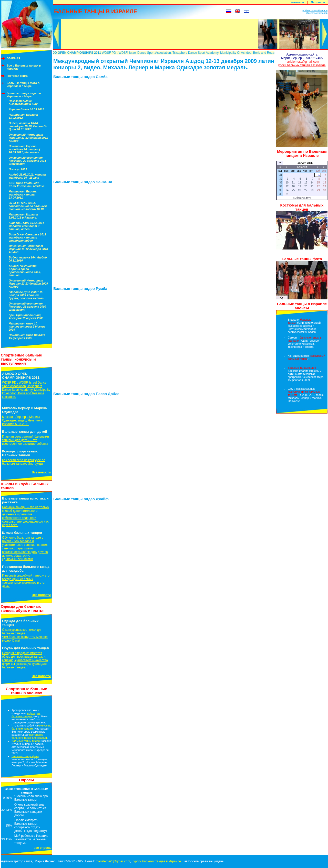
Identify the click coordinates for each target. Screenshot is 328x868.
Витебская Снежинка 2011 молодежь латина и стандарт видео (27, 237)
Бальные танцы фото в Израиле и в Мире (23, 84)
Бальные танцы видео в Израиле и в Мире (24, 95)
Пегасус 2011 (18, 169)
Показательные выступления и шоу (23, 102)
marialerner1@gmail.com (302, 62)
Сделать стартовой (317, 13)
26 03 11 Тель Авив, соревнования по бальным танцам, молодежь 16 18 (28, 206)
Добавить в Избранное (315, 10)
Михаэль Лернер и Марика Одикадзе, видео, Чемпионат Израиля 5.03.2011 (23, 420)
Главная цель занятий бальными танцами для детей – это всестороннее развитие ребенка (25, 440)
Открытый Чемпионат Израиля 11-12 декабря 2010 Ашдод (28, 249)
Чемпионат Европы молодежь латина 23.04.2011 (23, 194)
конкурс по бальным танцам (31, 727)
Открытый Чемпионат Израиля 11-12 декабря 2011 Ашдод (28, 138)
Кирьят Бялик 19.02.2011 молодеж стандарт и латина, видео (26, 226)
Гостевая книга (17, 76)
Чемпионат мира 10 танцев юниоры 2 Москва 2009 (27, 327)
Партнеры (318, 2)
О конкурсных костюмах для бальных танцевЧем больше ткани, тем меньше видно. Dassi (25, 635)
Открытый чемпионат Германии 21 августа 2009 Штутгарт (27, 307)
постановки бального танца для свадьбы (30, 736)
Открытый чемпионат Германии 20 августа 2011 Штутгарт (27, 161)
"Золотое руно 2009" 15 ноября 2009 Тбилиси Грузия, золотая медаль (26, 295)
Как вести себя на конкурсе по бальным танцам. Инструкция (24, 462)
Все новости (41, 472)
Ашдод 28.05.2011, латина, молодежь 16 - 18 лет (28, 176)
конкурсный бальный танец (306, 357)
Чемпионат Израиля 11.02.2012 (23, 116)
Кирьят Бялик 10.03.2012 (26, 109)
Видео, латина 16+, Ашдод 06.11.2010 (28, 259)
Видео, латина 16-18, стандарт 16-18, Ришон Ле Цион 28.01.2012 (28, 126)
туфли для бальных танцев (26, 715)
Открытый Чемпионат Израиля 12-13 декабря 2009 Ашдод (28, 284)
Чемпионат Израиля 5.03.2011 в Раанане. (23, 216)
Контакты (297, 2)
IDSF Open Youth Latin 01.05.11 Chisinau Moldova (27, 185)
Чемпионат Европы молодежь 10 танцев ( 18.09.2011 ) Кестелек (24, 149)
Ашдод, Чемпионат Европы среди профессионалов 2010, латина (25, 270)
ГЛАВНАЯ (13, 58)
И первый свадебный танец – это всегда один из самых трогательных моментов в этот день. (26, 581)
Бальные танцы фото (25, 756)
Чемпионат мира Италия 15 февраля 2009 (27, 337)
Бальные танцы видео (26, 741)
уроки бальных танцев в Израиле (302, 65)
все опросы (43, 848)
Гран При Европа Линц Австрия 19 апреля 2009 (26, 317)
